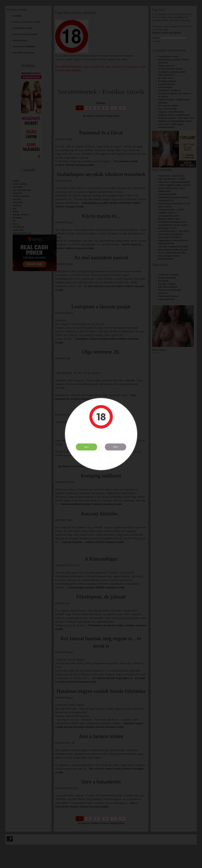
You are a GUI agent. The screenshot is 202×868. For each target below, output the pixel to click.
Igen (86, 447)
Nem (116, 447)
